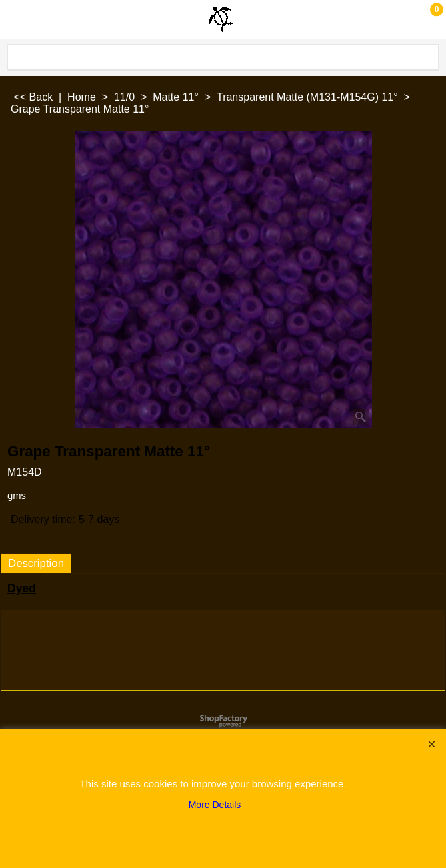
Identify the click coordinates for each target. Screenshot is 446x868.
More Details (215, 805)
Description (36, 563)
